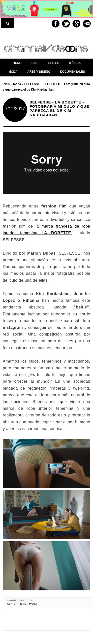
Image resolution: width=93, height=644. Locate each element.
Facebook (56, 24)
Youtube (87, 24)
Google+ (76, 24)
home (17, 63)
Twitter (66, 24)
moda (33, 604)
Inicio (7, 84)
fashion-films (16, 604)
